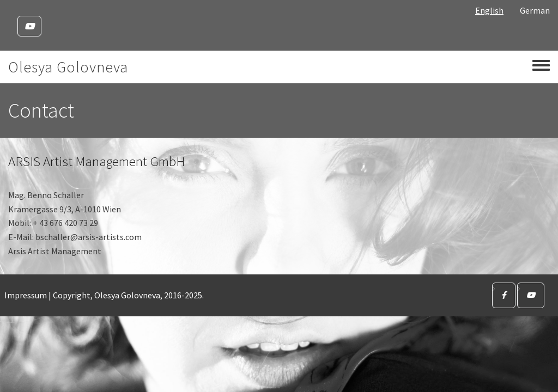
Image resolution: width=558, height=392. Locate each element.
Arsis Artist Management (55, 251)
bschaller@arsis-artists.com (89, 237)
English (489, 10)
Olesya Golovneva (68, 67)
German (535, 10)
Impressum (26, 295)
